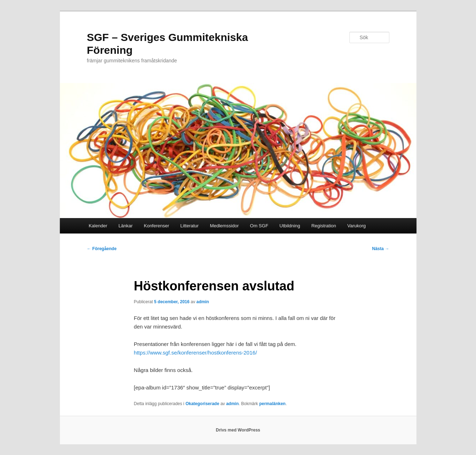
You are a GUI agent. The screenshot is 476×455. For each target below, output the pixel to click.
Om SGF (259, 226)
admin (203, 302)
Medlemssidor (224, 226)
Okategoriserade (202, 404)
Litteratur (190, 226)
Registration (324, 226)
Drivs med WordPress (238, 430)
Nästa (380, 249)
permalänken (272, 404)
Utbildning (290, 226)
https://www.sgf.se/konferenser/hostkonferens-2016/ (195, 353)
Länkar (126, 226)
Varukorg (357, 226)
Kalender (98, 226)
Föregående (102, 249)
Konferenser (156, 226)
